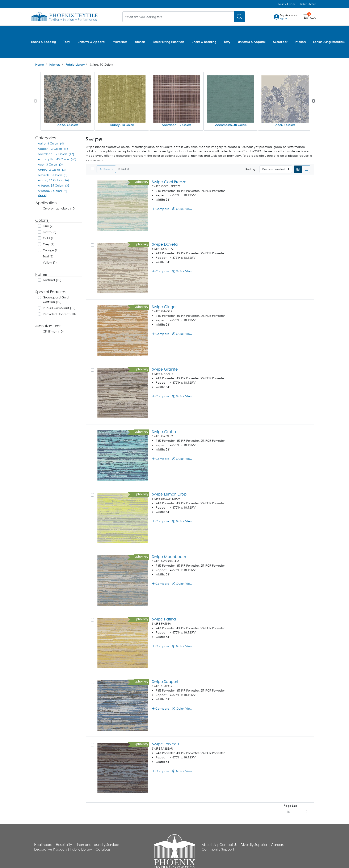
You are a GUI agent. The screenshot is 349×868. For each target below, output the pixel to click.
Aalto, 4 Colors (68, 125)
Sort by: (251, 169)
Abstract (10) (52, 280)
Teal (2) (48, 256)
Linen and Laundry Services (97, 845)
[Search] (240, 17)
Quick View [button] (182, 209)
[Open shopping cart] (306, 18)
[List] (298, 169)
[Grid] (306, 169)
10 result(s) (123, 169)
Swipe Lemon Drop (169, 494)
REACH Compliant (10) (59, 308)
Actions (105, 169)
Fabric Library (75, 64)
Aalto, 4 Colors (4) (51, 143)
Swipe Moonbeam (169, 557)
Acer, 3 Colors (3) (50, 164)
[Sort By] (276, 169)
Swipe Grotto (164, 432)
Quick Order (287, 4)
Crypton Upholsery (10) (59, 208)
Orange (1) (51, 250)
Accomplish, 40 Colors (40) (57, 159)
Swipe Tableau (165, 744)
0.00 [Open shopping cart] (313, 18)
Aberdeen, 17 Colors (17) (56, 154)
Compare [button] (161, 209)
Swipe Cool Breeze (169, 182)
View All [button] (42, 195)
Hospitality (64, 845)
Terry (67, 42)
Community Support (218, 849)
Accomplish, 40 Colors (231, 125)
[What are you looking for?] (178, 17)
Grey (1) (49, 244)
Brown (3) (50, 232)
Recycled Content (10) (59, 314)
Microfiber (120, 42)
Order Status (307, 4)
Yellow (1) (50, 262)
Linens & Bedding (43, 42)
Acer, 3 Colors (285, 125)
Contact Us (228, 845)
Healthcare (43, 845)
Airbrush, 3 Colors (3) (53, 175)
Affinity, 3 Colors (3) (52, 170)
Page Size (291, 806)
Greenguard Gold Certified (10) (56, 299)
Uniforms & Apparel (91, 42)
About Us (209, 845)
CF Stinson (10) (53, 331)
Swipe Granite (165, 369)
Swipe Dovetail (166, 244)
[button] (289, 17)
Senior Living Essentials (168, 42)
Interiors (140, 42)
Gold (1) (49, 238)
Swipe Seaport (165, 681)
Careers (277, 845)
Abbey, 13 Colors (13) (54, 149)
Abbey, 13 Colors (122, 125)
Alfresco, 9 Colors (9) (52, 191)
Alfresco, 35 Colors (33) (54, 185)
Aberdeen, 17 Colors (176, 125)
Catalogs (103, 849)
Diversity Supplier (254, 845)
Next (314, 101)
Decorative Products (51, 849)
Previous (35, 101)
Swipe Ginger (164, 307)
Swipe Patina (164, 619)
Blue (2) (48, 226)
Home (40, 64)
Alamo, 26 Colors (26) (53, 180)
